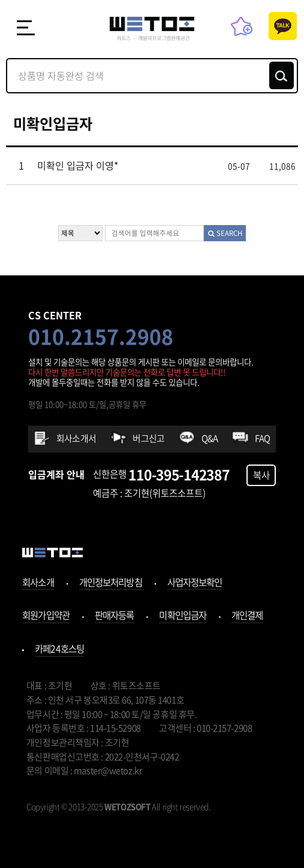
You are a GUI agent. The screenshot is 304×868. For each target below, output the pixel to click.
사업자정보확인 (195, 583)
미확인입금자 (183, 616)
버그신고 (148, 438)
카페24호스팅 (59, 650)
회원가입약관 (46, 616)
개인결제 (247, 616)
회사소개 (38, 583)
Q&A (210, 438)
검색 (282, 75)
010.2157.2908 (101, 336)
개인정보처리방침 (111, 583)
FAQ (263, 438)
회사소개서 (76, 438)
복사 (261, 475)
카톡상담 (283, 26)
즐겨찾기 (242, 26)
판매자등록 (115, 616)
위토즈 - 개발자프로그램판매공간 (152, 29)
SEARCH (225, 233)
